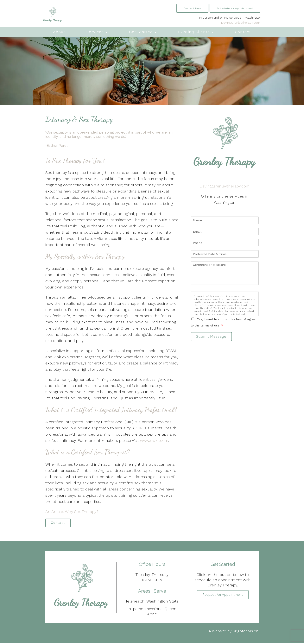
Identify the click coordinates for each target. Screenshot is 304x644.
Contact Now (192, 8)
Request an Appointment (223, 596)
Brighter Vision (246, 632)
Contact (243, 32)
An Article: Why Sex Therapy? (72, 512)
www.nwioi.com (154, 440)
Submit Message (213, 337)
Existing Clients (194, 32)
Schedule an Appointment (235, 8)
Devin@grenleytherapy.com (241, 23)
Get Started (141, 32)
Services (95, 32)
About (59, 32)
